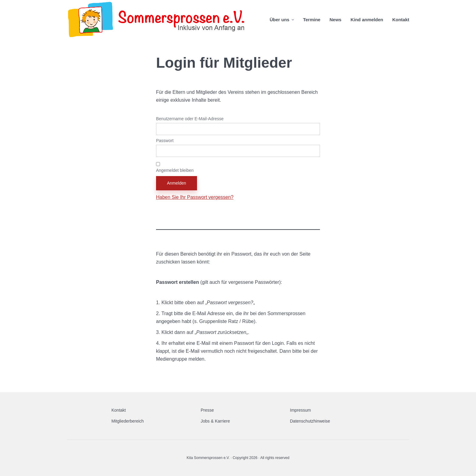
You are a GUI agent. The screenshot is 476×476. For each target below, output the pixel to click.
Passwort (165, 141)
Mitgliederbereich (128, 421)
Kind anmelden (367, 20)
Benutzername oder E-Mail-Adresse (190, 119)
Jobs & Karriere (215, 421)
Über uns (279, 20)
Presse (207, 410)
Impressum (300, 410)
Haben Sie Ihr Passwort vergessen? (195, 197)
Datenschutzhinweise (310, 421)
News (335, 20)
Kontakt (401, 20)
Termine (312, 20)
